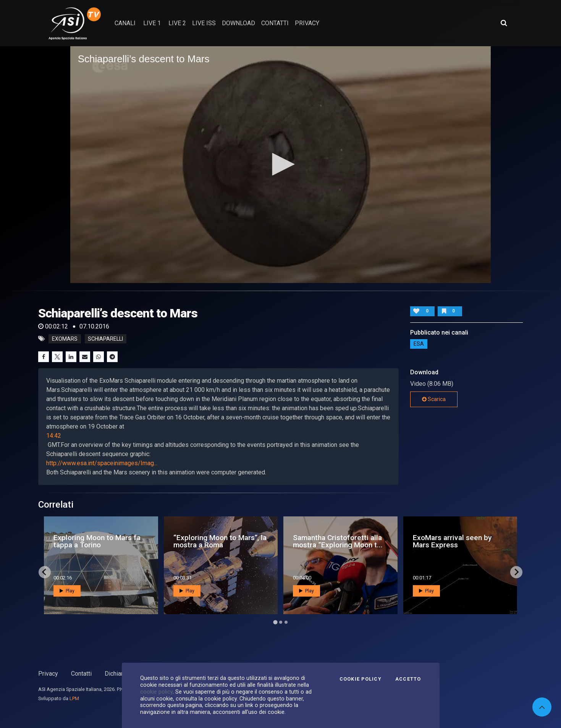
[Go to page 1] (275, 622)
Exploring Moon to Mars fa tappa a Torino (97, 541)
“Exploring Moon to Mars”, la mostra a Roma (220, 541)
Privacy (48, 674)
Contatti (81, 674)
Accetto (408, 679)
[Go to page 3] (286, 622)
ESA (419, 344)
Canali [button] (125, 23)
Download (238, 23)
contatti (275, 23)
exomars (65, 339)
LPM (74, 698)
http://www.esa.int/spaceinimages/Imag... (102, 463)
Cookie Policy (361, 679)
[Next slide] (516, 572)
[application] (281, 165)
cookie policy (156, 692)
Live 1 (152, 23)
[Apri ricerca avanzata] (504, 23)
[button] (281, 164)
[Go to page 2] (281, 622)
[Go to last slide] (45, 572)
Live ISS (204, 23)
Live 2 (177, 23)
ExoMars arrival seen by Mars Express (452, 541)
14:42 (54, 436)
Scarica (434, 399)
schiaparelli (105, 339)
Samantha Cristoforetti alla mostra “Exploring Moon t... (338, 541)
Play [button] (67, 591)
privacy (307, 23)
